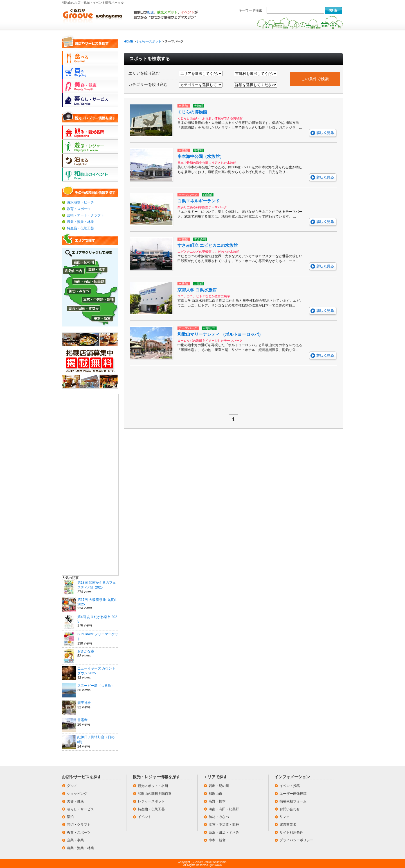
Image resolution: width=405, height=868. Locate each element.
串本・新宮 (217, 840)
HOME (128, 41)
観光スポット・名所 (153, 786)
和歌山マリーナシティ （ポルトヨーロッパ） (220, 334)
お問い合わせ (290, 809)
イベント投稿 (290, 786)
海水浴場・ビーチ (80, 202)
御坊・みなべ (219, 817)
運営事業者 (288, 825)
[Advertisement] (90, 484)
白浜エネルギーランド (199, 201)
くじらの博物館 (192, 112)
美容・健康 (75, 801)
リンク (285, 817)
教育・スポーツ (79, 209)
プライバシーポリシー (296, 840)
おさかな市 (86, 651)
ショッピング (77, 794)
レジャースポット (149, 41)
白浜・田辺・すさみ (224, 833)
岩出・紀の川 (219, 786)
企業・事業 (75, 840)
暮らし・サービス (80, 809)
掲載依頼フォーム (293, 801)
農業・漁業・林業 (80, 222)
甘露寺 (82, 720)
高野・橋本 (217, 801)
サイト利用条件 (291, 833)
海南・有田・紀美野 (224, 809)
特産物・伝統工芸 (151, 809)
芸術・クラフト (79, 825)
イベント (145, 817)
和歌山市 (215, 794)
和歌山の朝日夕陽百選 (155, 794)
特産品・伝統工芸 (80, 228)
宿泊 (70, 817)
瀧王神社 (84, 703)
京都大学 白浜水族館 (197, 290)
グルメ (72, 786)
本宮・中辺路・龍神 (224, 825)
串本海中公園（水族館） (201, 156)
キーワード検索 (250, 10)
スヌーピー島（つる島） (96, 686)
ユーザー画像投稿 (293, 794)
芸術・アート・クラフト (85, 215)
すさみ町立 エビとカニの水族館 (208, 245)
